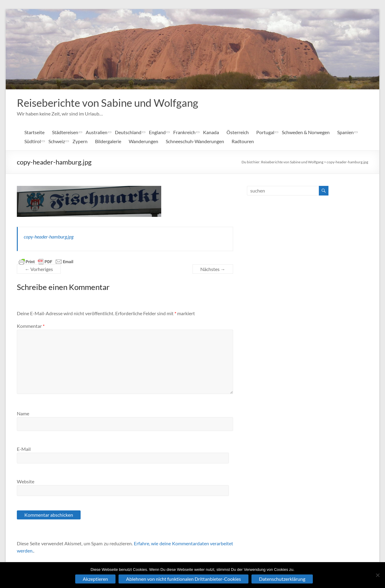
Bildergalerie (108, 141)
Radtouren (243, 141)
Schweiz (57, 141)
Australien (97, 132)
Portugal (265, 132)
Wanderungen (143, 141)
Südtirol (33, 141)
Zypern (80, 141)
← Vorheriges (39, 269)
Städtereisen (65, 132)
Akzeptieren (95, 579)
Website (26, 481)
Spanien (345, 132)
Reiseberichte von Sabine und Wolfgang (110, 103)
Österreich (238, 132)
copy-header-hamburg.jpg (347, 162)
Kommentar (31, 326)
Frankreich (184, 132)
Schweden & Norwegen (306, 132)
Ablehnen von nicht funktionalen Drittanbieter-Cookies (183, 579)
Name (23, 413)
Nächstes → (213, 269)
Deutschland (128, 132)
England (157, 132)
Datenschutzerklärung (282, 579)
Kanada (211, 132)
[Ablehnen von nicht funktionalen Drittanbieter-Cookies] (377, 575)
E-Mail (24, 449)
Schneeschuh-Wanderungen (195, 141)
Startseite (34, 132)
